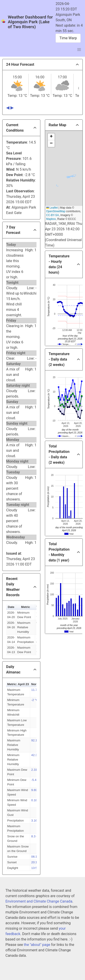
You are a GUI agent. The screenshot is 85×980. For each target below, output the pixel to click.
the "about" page (37, 945)
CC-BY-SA (53, 215)
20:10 (35, 862)
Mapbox (51, 219)
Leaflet (52, 208)
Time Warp (68, 38)
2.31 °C (36, 770)
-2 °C (35, 700)
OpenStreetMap (56, 211)
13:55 (35, 868)
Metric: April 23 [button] (18, 684)
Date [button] (11, 607)
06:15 (35, 857)
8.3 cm (36, 836)
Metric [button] (25, 607)
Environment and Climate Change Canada (39, 901)
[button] (51, 137)
